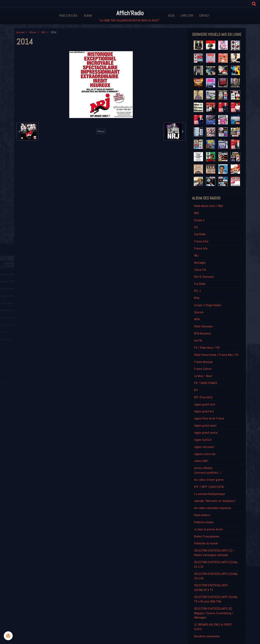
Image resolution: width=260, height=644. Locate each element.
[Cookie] (8, 636)
